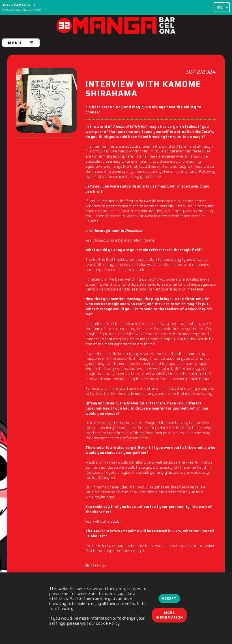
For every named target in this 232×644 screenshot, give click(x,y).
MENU (21, 43)
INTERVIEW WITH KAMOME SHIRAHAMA (143, 90)
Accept (169, 598)
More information (169, 615)
